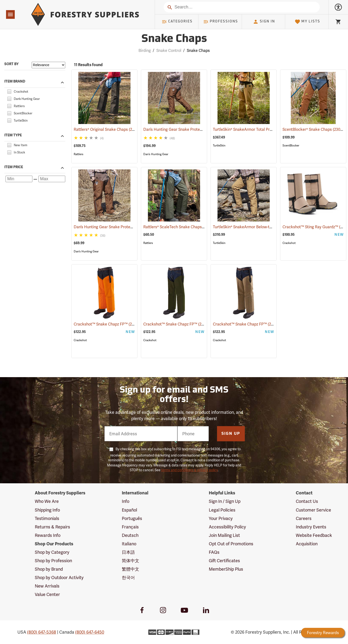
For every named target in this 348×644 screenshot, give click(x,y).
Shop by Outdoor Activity (59, 578)
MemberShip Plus (226, 569)
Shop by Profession (53, 561)
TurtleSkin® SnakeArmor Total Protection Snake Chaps (267, 129)
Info (126, 501)
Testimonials (47, 518)
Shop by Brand (49, 569)
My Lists (308, 22)
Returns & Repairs (52, 527)
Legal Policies (222, 510)
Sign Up (231, 434)
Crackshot (289, 243)
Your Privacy (221, 518)
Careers (304, 518)
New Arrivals (47, 586)
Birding (145, 51)
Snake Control (169, 51)
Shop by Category (52, 552)
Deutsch (130, 535)
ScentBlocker (291, 145)
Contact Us (307, 501)
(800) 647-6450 (90, 632)
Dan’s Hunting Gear (156, 154)
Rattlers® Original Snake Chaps (107, 129)
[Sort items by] (48, 65)
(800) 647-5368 (42, 632)
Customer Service (313, 510)
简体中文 (130, 561)
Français (130, 527)
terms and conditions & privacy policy (189, 470)
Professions (221, 22)
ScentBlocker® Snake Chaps (314, 129)
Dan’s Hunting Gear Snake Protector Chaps (119, 227)
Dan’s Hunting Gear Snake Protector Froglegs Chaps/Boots (202, 129)
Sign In (264, 22)
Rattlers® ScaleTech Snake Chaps (179, 227)
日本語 (128, 552)
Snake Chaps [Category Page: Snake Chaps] (174, 39)
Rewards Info (48, 535)
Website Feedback (314, 535)
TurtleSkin (219, 145)
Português (132, 518)
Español (129, 510)
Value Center (47, 594)
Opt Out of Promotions (231, 544)
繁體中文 (130, 569)
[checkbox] (9, 91)
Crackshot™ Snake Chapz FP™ (107, 324)
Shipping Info (47, 510)
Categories (177, 22)
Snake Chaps (198, 51)
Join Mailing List (224, 535)
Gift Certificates (224, 561)
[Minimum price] (19, 179)
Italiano (129, 544)
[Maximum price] (52, 179)
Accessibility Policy (227, 527)
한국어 (128, 578)
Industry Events (311, 527)
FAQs (214, 552)
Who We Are (47, 501)
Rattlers (79, 154)
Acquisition (307, 544)
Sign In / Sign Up (225, 501)
